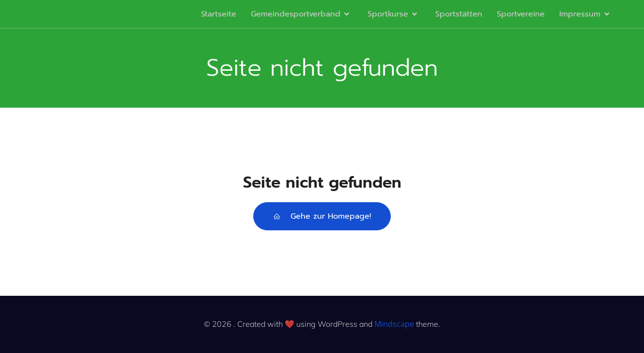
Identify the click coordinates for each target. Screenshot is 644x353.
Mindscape (394, 324)
